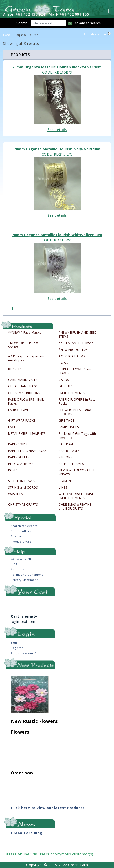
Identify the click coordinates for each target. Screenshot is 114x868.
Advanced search (88, 23)
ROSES (13, 470)
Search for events (24, 526)
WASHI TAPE (17, 494)
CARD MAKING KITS (23, 380)
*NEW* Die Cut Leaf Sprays (23, 345)
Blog (14, 564)
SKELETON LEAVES (22, 481)
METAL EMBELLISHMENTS (27, 434)
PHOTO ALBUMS (21, 464)
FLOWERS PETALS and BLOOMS (75, 412)
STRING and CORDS (23, 488)
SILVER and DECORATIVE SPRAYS (77, 472)
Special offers (21, 531)
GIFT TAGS (66, 421)
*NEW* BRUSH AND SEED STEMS (78, 335)
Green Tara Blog (27, 833)
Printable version (95, 34)
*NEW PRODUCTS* (73, 350)
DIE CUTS (65, 386)
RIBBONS (65, 457)
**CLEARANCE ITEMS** (76, 343)
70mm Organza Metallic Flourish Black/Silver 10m (57, 67)
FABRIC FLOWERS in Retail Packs (78, 402)
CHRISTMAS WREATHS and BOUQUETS (75, 507)
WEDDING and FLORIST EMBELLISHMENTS (76, 496)
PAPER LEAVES (69, 451)
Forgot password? (24, 653)
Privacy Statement (24, 580)
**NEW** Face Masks (24, 333)
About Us (17, 569)
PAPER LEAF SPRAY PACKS (27, 451)
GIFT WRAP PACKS (22, 421)
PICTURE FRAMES (71, 464)
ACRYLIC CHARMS (72, 356)
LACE (12, 427)
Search (22, 23)
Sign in (16, 643)
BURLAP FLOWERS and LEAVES (75, 371)
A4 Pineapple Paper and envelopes (27, 358)
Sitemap (17, 536)
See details (57, 130)
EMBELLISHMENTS (72, 393)
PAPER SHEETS (19, 457)
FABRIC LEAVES (19, 410)
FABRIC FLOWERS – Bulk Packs (26, 402)
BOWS (63, 363)
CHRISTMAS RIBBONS (24, 393)
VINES (63, 488)
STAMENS (66, 481)
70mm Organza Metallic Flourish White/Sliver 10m (57, 235)
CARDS (64, 380)
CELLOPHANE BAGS (23, 386)
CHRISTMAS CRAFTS (23, 505)
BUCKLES (15, 369)
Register (17, 648)
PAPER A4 (66, 444)
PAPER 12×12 (18, 444)
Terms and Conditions (27, 574)
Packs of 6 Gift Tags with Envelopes (77, 436)
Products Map (21, 541)
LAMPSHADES (69, 427)
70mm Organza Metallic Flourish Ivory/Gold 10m (57, 149)
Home (7, 35)
